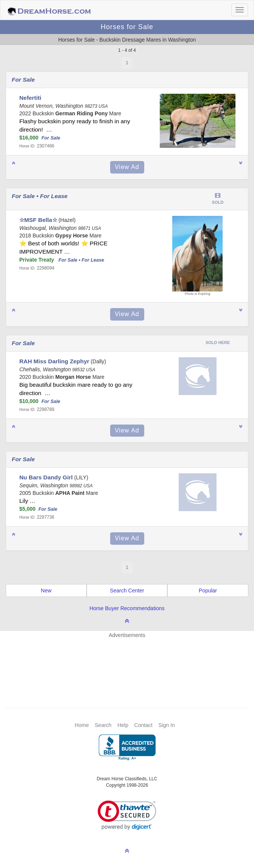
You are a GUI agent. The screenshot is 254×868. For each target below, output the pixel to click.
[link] (127, 815)
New (46, 591)
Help (123, 725)
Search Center (127, 591)
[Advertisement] (131, 662)
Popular (208, 591)
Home (82, 725)
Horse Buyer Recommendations (127, 608)
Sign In (167, 725)
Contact (143, 725)
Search (103, 725)
